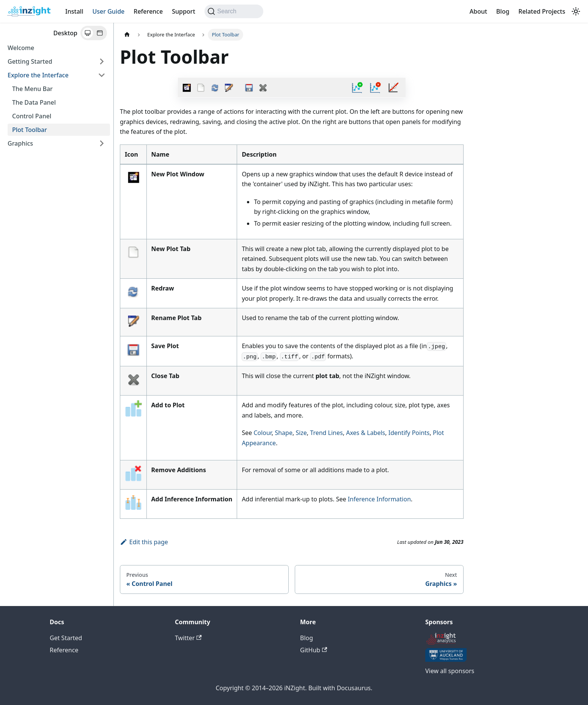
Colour (263, 433)
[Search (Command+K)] (234, 11)
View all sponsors (450, 671)
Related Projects (542, 11)
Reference (148, 11)
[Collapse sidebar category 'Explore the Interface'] (102, 75)
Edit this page (144, 542)
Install (74, 11)
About (478, 11)
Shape (284, 433)
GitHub (314, 650)
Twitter (188, 638)
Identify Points (409, 433)
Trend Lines (326, 433)
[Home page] (127, 35)
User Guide (108, 11)
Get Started (66, 638)
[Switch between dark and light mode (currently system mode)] (576, 11)
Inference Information (379, 499)
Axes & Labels (366, 433)
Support (183, 11)
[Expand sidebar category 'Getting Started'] (102, 61)
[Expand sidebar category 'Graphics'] (102, 143)
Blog (503, 11)
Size (301, 433)
